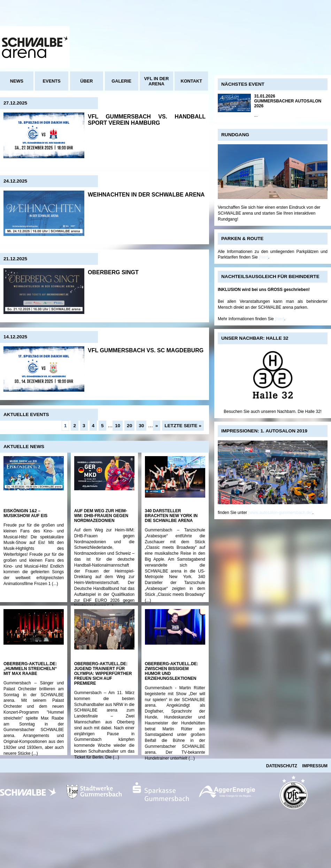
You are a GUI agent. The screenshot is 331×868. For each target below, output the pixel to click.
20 (129, 426)
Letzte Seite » (183, 426)
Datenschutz (282, 766)
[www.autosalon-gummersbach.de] (280, 513)
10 (118, 426)
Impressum (315, 766)
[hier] (264, 257)
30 (141, 426)
